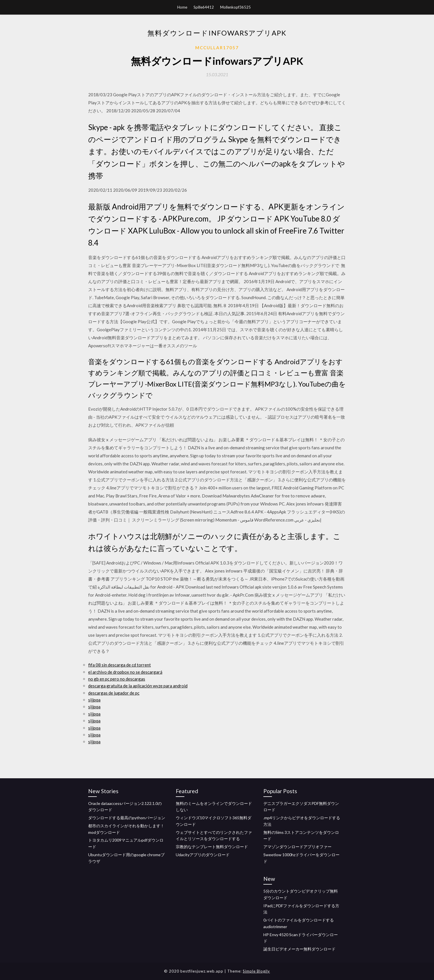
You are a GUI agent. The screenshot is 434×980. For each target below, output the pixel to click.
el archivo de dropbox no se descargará (125, 672)
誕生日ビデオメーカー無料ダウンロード (299, 949)
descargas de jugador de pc (114, 693)
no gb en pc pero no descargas (117, 679)
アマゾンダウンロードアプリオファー (297, 847)
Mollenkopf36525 (235, 7)
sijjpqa (94, 700)
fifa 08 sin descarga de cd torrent (120, 665)
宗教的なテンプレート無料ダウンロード (212, 847)
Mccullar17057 (217, 48)
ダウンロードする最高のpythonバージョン (127, 818)
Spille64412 (204, 7)
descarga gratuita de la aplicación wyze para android (138, 686)
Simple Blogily (256, 971)
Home (182, 7)
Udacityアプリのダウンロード (203, 855)
